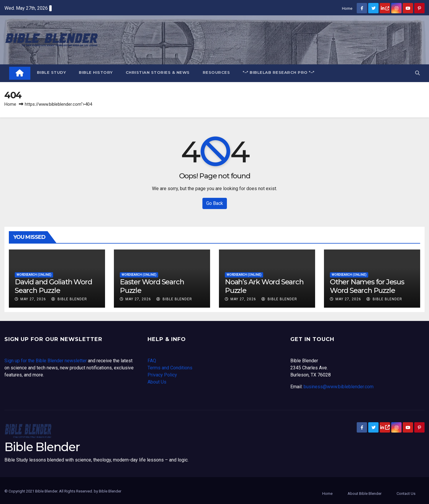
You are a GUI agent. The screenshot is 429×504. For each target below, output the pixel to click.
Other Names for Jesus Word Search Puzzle (367, 286)
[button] (417, 73)
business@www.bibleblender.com (339, 387)
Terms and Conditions (170, 368)
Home (347, 8)
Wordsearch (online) (34, 275)
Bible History (96, 72)
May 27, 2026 (33, 299)
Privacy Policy (162, 375)
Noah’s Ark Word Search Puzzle (264, 286)
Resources (216, 72)
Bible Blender (69, 299)
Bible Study (51, 72)
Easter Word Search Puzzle (152, 286)
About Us (157, 382)
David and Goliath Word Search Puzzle (53, 286)
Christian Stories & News (158, 72)
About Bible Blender (365, 494)
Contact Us (406, 494)
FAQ (152, 361)
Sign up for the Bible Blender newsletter (46, 361)
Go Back (215, 203)
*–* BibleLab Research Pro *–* (279, 72)
